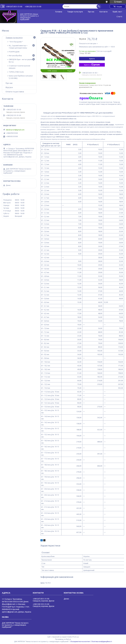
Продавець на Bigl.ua (63, 639)
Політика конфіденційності (102, 641)
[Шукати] (99, 6)
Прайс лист (117, 12)
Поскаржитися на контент (80, 641)
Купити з (92, 65)
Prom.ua (76, 637)
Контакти (103, 12)
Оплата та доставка (15, 92)
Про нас (91, 12)
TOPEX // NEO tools (16, 72)
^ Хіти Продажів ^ (16, 42)
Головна (59, 12)
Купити (92, 59)
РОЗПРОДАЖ (14, 52)
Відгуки (9, 87)
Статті (119, 17)
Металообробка (15, 56)
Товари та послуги (75, 12)
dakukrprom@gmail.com (15, 130)
